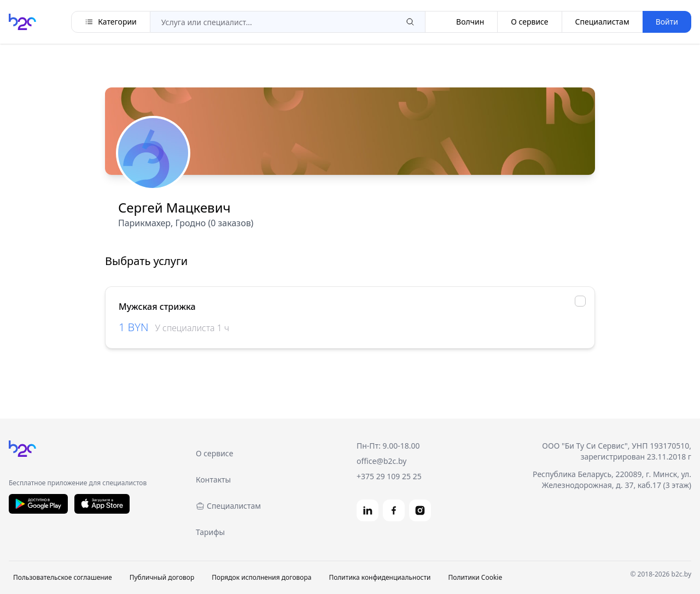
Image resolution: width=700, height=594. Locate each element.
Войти (667, 22)
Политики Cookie (475, 577)
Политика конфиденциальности (380, 577)
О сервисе (529, 22)
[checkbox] (580, 301)
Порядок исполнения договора (261, 577)
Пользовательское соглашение (63, 577)
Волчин (461, 22)
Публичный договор (162, 577)
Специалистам (602, 22)
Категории (111, 22)
